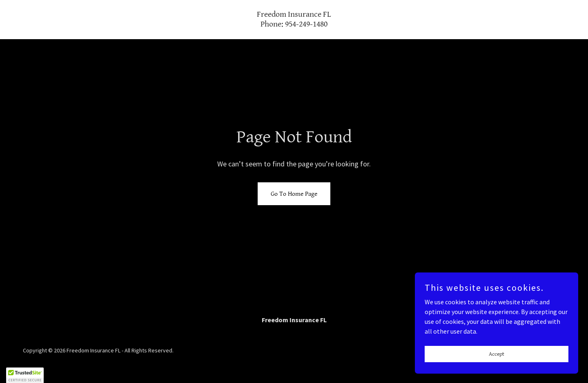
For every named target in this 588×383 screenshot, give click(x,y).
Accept (497, 354)
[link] (294, 24)
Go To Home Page (294, 194)
